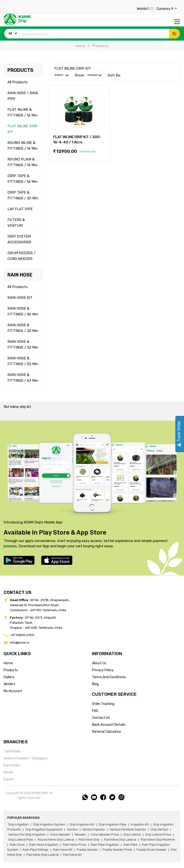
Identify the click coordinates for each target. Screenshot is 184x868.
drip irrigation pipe (113, 824)
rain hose (17, 845)
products (11, 670)
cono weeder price (105, 834)
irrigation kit (140, 824)
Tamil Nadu (12, 751)
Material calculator (107, 732)
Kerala (8, 772)
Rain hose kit (63, 850)
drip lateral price (158, 834)
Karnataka (12, 765)
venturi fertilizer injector (128, 829)
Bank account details (109, 725)
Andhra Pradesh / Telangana (25, 758)
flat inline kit (72, 855)
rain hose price (75, 845)
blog (95, 684)
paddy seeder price (117, 850)
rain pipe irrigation (105, 845)
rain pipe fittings (36, 850)
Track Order (179, 434)
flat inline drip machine (158, 840)
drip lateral (132, 834)
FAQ (95, 711)
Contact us (101, 718)
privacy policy (103, 670)
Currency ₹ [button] (165, 9)
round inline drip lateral (56, 840)
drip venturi (160, 829)
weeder (80, 834)
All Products (18, 82)
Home (80, 46)
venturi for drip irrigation (27, 834)
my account (13, 691)
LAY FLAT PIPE (20, 209)
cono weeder (60, 834)
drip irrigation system (49, 824)
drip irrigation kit (82, 824)
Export (9, 779)
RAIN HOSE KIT (20, 298)
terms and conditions (109, 677)
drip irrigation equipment (44, 829)
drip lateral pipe (21, 840)
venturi (72, 829)
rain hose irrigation (44, 845)
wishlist (9, 684)
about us (99, 663)
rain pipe (130, 845)
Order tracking (103, 704)
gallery (9, 677)
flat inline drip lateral (120, 840)
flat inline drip (89, 840)
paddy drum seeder (152, 850)
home (8, 663)
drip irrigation (18, 824)
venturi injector (94, 829)
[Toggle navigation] (177, 22)
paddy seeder (87, 850)
